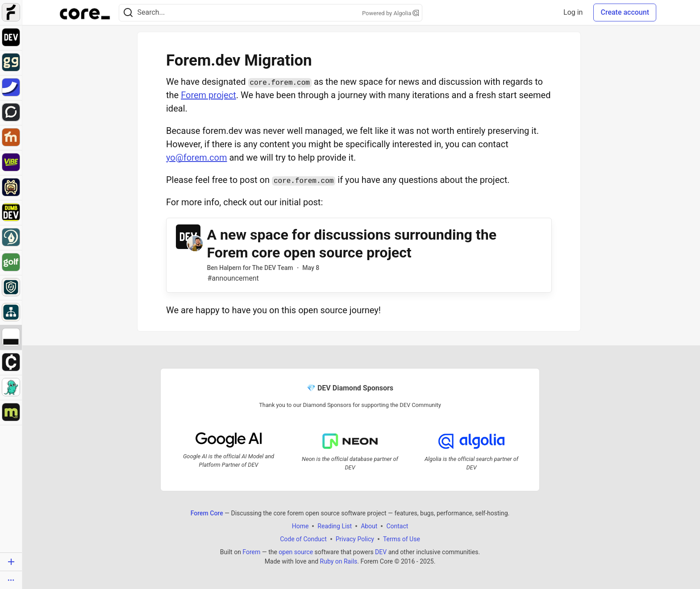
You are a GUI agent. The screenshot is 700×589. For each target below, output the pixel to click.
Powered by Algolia (391, 13)
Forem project (208, 95)
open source (296, 552)
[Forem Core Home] (85, 12)
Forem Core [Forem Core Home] (207, 513)
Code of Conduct (303, 539)
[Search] (128, 13)
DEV (381, 552)
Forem (251, 552)
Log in (573, 12)
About (369, 526)
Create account (625, 12)
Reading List (335, 526)
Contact (397, 526)
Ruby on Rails (339, 561)
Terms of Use (402, 539)
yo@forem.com (196, 158)
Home (300, 526)
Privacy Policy (355, 539)
